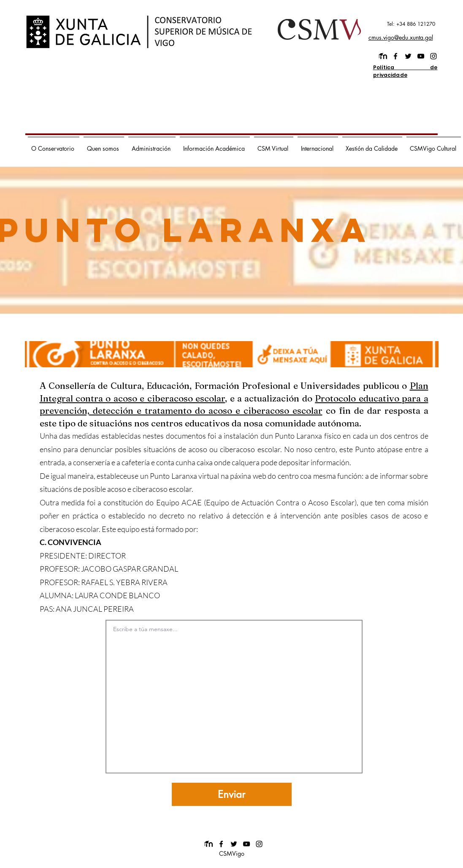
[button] (54, 145)
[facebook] (395, 56)
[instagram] (433, 56)
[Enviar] (232, 794)
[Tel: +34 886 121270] (398, 24)
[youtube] (421, 56)
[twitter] (408, 56)
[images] (383, 56)
